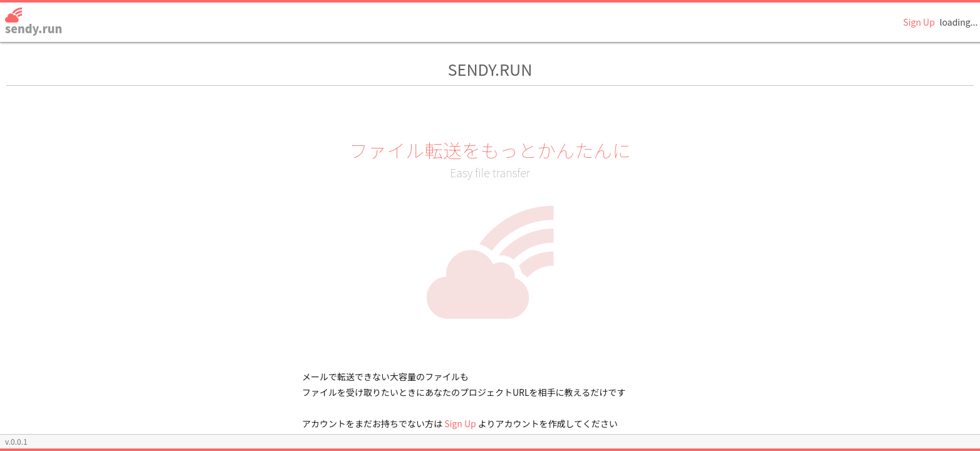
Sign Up (919, 22)
